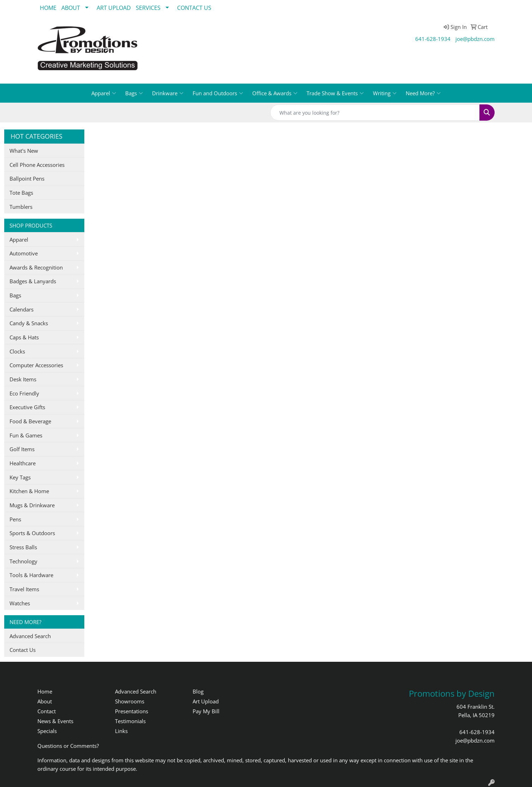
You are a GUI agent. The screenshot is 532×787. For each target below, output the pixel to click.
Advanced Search (30, 636)
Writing (385, 93)
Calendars (22, 309)
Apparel (104, 93)
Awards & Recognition (36, 267)
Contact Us (23, 650)
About (45, 701)
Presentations (132, 711)
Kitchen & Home (29, 491)
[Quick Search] (375, 113)
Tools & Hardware (31, 575)
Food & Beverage (30, 421)
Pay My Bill (206, 711)
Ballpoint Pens (27, 178)
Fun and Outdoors (218, 93)
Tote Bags (21, 193)
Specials (47, 731)
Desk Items (23, 379)
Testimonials (130, 721)
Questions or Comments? (68, 746)
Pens (15, 519)
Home (45, 691)
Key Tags (20, 477)
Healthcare (23, 463)
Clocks (17, 351)
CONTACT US (194, 8)
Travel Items (24, 589)
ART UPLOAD (114, 8)
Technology (23, 561)
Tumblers (21, 207)
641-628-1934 (433, 39)
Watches (20, 603)
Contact (47, 711)
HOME (48, 8)
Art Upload (206, 701)
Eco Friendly (24, 393)
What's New (24, 151)
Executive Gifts (27, 407)
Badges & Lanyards (33, 281)
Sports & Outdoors (32, 533)
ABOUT (71, 8)
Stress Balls (23, 547)
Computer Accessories (36, 365)
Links (121, 731)
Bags (134, 93)
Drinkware (168, 93)
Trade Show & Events (335, 93)
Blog (198, 691)
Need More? (423, 93)
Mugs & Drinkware (32, 505)
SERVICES (148, 8)
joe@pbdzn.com (475, 39)
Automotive (24, 253)
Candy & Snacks (29, 323)
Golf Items (22, 449)
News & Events (55, 721)
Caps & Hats (24, 337)
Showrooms (130, 701)
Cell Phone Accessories (37, 165)
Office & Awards (275, 93)
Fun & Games (26, 435)
